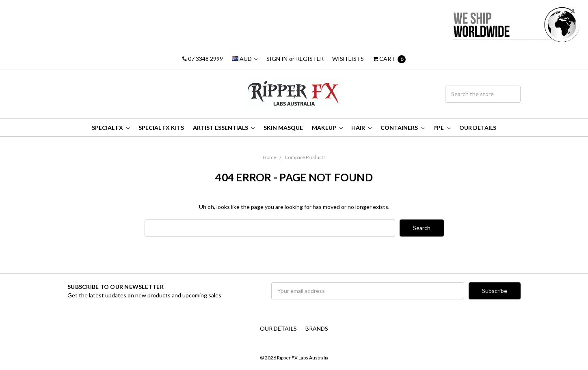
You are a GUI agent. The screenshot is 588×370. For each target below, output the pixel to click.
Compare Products (305, 157)
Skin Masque (283, 128)
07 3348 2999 (203, 59)
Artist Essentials (224, 128)
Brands (317, 328)
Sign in (277, 59)
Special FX (111, 128)
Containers (402, 128)
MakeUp (327, 128)
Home (270, 157)
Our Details (478, 128)
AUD (245, 59)
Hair (361, 128)
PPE (442, 128)
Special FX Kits (161, 128)
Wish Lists (348, 59)
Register (310, 59)
